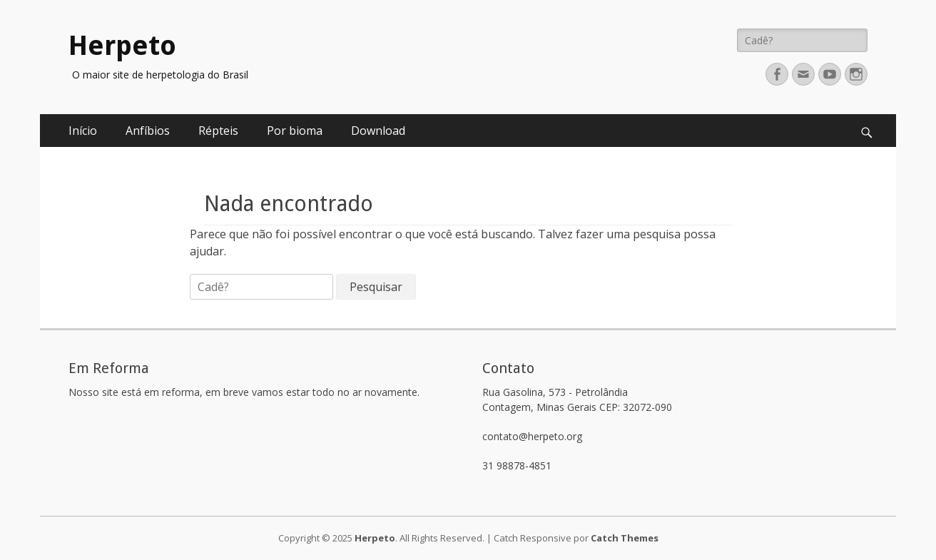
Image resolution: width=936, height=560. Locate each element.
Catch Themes (625, 538)
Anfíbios (148, 131)
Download (378, 131)
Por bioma (295, 131)
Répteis (218, 131)
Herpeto (122, 46)
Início (83, 131)
